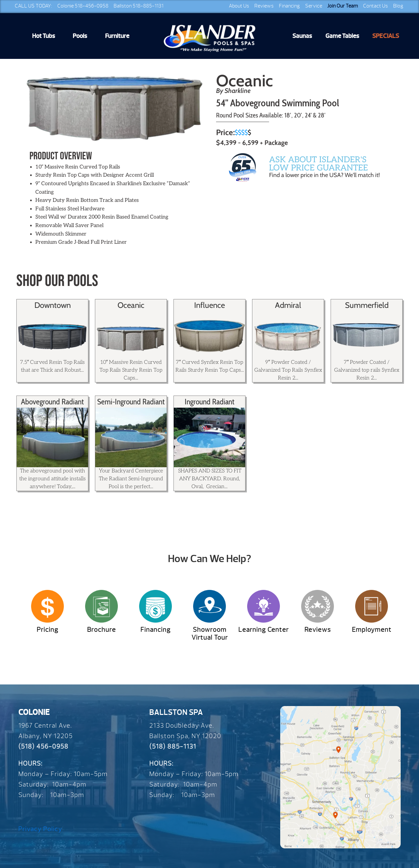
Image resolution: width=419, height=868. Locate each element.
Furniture (117, 36)
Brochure (101, 630)
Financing (289, 6)
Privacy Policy (40, 829)
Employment (372, 630)
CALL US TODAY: (33, 6)
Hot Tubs (44, 36)
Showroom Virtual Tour (210, 634)
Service (314, 6)
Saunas (302, 36)
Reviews (264, 6)
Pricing (47, 630)
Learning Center (264, 630)
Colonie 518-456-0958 (83, 6)
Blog (398, 6)
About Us (239, 6)
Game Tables (342, 36)
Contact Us (375, 6)
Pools (80, 36)
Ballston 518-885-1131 (138, 6)
